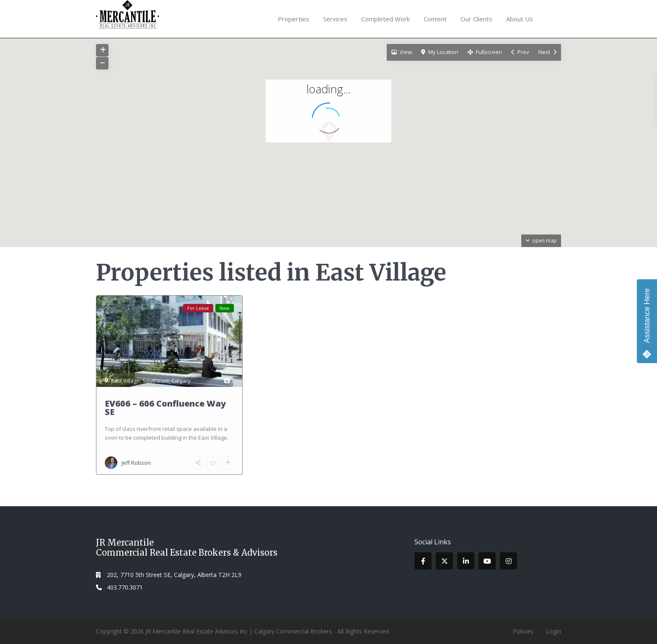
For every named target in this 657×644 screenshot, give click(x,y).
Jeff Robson (136, 463)
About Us (520, 19)
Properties (294, 19)
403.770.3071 (125, 587)
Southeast (156, 381)
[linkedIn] (466, 561)
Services (335, 19)
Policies (523, 631)
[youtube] (487, 561)
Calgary (181, 381)
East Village (125, 381)
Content (435, 19)
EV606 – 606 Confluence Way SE (165, 408)
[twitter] (444, 561)
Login (554, 631)
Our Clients (476, 19)
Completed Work (385, 19)
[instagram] (508, 561)
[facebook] (423, 561)
